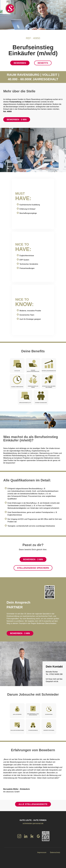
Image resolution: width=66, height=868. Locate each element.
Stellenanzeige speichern (33, 568)
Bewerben (20, 63)
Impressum (42, 852)
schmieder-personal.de (33, 823)
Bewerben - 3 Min (17, 120)
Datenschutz (55, 852)
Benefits (43, 63)
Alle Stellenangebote (33, 804)
